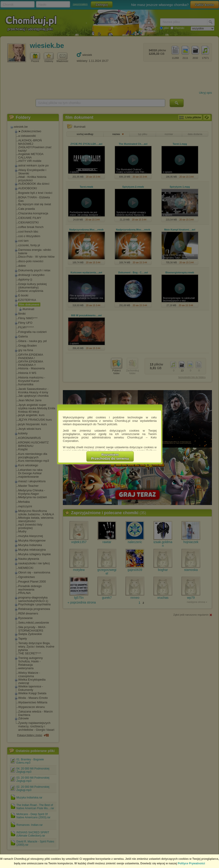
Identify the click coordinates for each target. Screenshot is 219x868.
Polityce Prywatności (191, 863)
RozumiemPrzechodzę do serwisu (110, 456)
